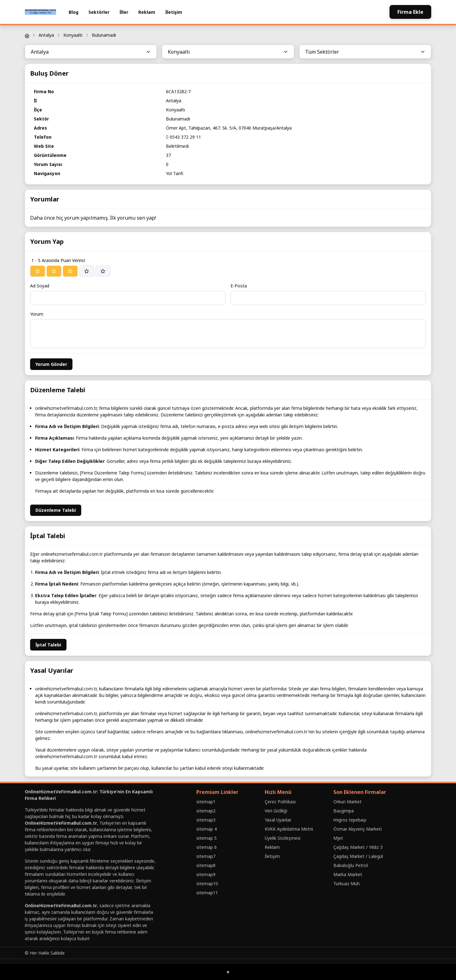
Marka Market (348, 874)
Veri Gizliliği (276, 811)
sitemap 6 (207, 847)
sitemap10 (207, 884)
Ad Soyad (40, 286)
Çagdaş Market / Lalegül (358, 856)
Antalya (46, 35)
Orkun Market (347, 802)
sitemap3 (206, 820)
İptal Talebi (48, 645)
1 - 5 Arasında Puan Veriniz (58, 260)
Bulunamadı (104, 35)
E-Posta (239, 286)
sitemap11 (207, 893)
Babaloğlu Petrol (351, 865)
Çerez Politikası (280, 802)
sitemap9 (206, 874)
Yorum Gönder (51, 364)
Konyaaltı (73, 35)
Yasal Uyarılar (278, 820)
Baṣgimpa (344, 811)
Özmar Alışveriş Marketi (358, 829)
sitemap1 (206, 802)
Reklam (147, 12)
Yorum (37, 314)
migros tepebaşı (350, 820)
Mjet (338, 838)
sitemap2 (206, 811)
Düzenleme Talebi (56, 510)
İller (124, 12)
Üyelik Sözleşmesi (283, 838)
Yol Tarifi (175, 173)
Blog (74, 12)
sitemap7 (206, 856)
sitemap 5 (207, 838)
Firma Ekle (410, 12)
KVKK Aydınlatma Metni (289, 829)
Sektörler (99, 12)
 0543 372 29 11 (183, 137)
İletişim (174, 12)
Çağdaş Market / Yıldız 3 (358, 847)
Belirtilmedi (177, 146)
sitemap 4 (207, 829)
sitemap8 (206, 865)
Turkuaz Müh (347, 884)
